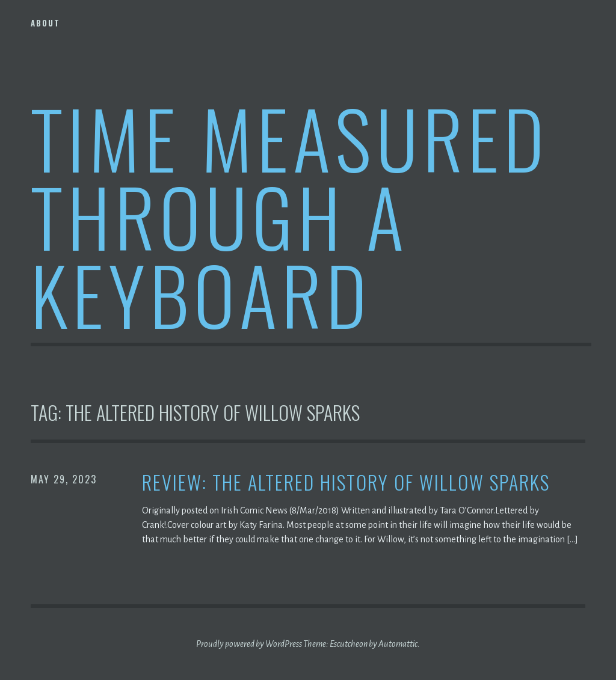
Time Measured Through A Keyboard (290, 216)
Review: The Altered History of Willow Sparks (346, 482)
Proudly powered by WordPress (249, 644)
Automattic (398, 644)
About (45, 23)
